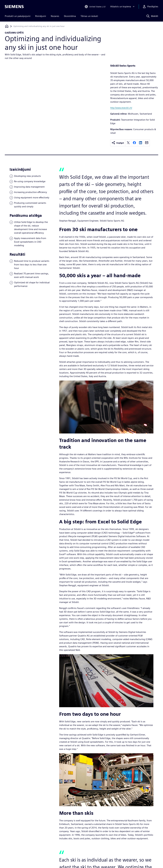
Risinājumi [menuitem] (41, 16)
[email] (147, 143)
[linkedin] (141, 143)
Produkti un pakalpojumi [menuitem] (18, 16)
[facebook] (134, 143)
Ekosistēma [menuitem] (70, 16)
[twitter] (128, 143)
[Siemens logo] (14, 7)
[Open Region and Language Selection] (95, 7)
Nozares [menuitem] (55, 16)
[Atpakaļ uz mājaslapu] (7, 26)
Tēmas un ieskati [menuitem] (89, 16)
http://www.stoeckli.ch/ (121, 108)
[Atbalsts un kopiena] (123, 7)
